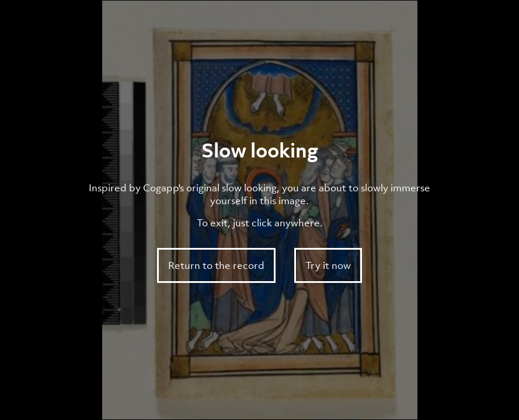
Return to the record (216, 265)
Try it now (328, 265)
